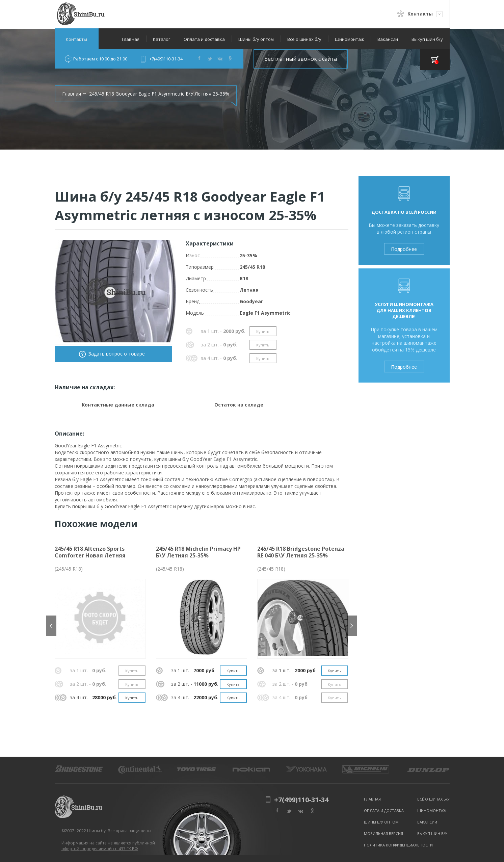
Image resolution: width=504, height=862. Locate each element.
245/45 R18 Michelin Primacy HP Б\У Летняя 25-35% (198, 552)
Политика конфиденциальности (398, 845)
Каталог (162, 39)
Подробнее (404, 249)
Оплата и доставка (204, 39)
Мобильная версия (383, 833)
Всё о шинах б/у (304, 39)
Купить (263, 331)
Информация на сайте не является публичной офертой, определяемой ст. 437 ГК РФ (108, 846)
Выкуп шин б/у (427, 39)
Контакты (76, 39)
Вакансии (388, 39)
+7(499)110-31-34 (166, 59)
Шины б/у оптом (256, 39)
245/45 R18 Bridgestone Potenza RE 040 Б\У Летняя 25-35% (301, 552)
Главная (131, 39)
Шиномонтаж (349, 39)
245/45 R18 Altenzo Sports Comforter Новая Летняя (90, 552)
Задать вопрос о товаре (117, 354)
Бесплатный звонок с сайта (301, 59)
